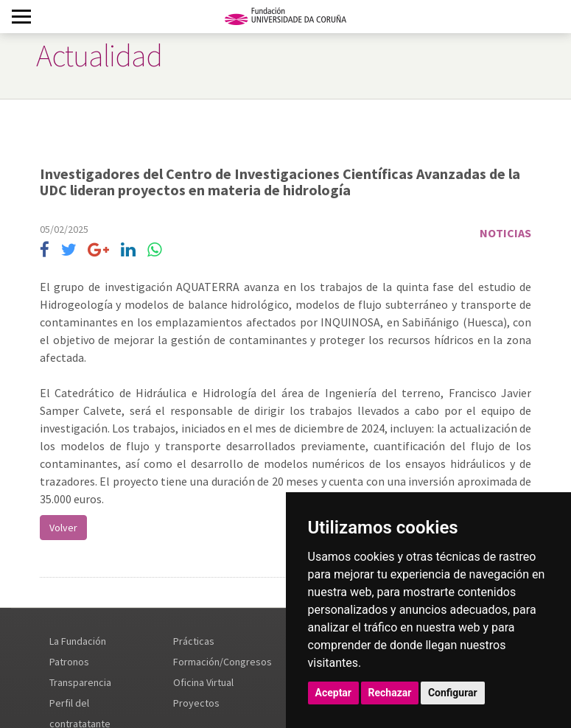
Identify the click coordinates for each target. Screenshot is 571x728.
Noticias (505, 233)
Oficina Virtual (203, 682)
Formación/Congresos (223, 662)
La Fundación (78, 641)
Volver (63, 528)
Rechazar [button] (390, 693)
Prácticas (194, 641)
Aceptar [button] (334, 693)
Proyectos (196, 703)
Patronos (69, 662)
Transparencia (80, 682)
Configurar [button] (453, 693)
